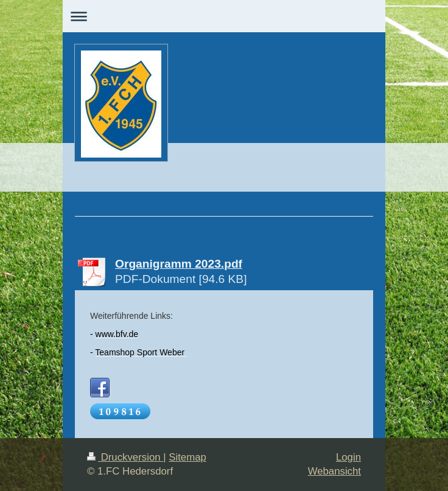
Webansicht (334, 471)
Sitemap (187, 457)
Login (348, 457)
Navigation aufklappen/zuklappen (224, 16)
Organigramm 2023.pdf (179, 264)
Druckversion (125, 457)
